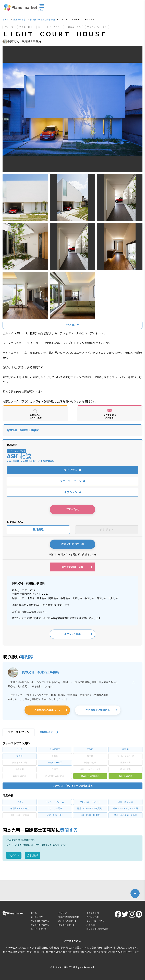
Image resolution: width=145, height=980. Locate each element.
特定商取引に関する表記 (98, 929)
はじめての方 (37, 917)
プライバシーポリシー (97, 921)
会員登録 (33, 855)
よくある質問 (93, 913)
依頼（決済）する (72, 544)
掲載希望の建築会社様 (69, 917)
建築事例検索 (20, 20)
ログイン (14, 855)
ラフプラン (72, 470)
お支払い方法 (15, 522)
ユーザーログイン (39, 929)
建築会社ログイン (67, 925)
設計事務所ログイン (68, 921)
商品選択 (12, 445)
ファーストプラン (72, 481)
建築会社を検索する (40, 925)
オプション (72, 492)
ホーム (6, 20)
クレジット (107, 530)
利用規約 (91, 925)
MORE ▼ (73, 325)
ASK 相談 (19, 457)
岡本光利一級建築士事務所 (43, 20)
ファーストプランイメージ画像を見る (73, 786)
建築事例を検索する (40, 921)
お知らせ (63, 913)
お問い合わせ (93, 917)
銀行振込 (38, 530)
